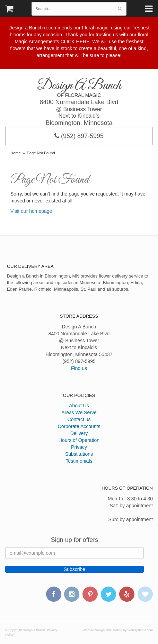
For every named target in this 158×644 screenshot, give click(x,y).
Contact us (79, 419)
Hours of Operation (79, 440)
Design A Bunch (79, 86)
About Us (79, 406)
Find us (79, 368)
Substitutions (79, 454)
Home (16, 153)
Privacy (79, 447)
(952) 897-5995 (79, 136)
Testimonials (79, 461)
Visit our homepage (31, 211)
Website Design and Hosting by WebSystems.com (118, 630)
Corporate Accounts (79, 426)
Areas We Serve (79, 412)
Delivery (79, 433)
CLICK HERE (75, 42)
